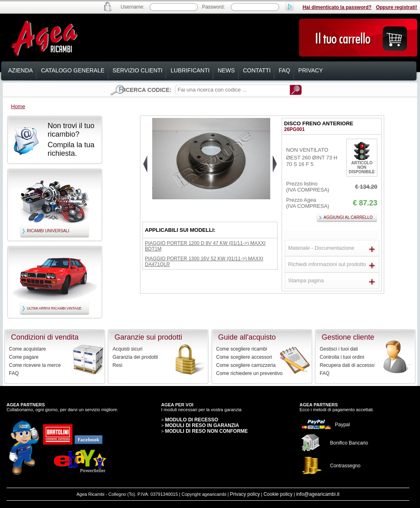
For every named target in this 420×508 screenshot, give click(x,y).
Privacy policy (245, 494)
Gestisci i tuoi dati (339, 349)
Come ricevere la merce (35, 365)
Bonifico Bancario (349, 443)
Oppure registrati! (397, 7)
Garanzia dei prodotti (135, 357)
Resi (118, 365)
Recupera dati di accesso (347, 365)
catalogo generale (73, 70)
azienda (21, 70)
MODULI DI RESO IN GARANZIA (202, 425)
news (226, 70)
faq (284, 70)
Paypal (342, 425)
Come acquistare (27, 349)
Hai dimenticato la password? (337, 7)
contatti (257, 70)
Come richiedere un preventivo (249, 373)
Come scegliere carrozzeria (246, 365)
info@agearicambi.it (318, 494)
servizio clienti (138, 70)
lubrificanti (190, 70)
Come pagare (24, 357)
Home (18, 106)
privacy (311, 70)
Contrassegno (345, 466)
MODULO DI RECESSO (191, 420)
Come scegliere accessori (244, 357)
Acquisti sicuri (128, 349)
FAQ (14, 373)
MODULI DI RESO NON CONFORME (206, 431)
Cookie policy (278, 494)
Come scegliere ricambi (242, 349)
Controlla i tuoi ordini (342, 357)
